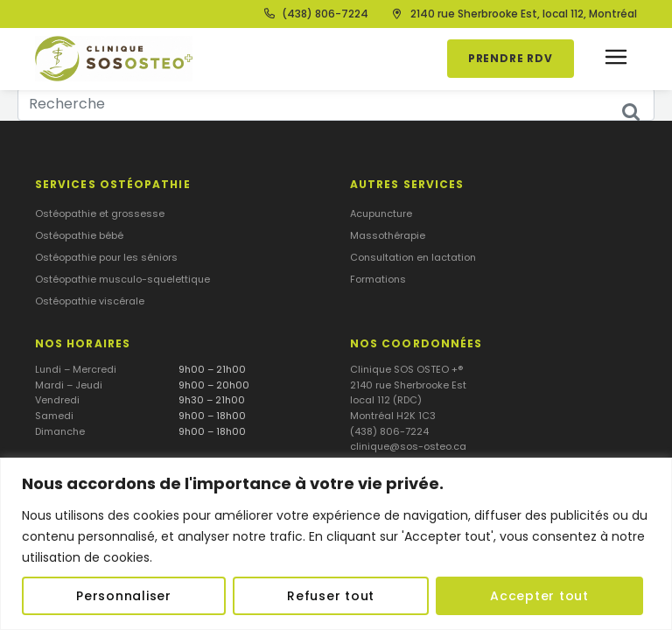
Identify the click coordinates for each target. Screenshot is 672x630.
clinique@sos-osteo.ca (408, 446)
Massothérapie (388, 235)
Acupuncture (381, 213)
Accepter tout (539, 596)
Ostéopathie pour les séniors (106, 257)
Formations (378, 279)
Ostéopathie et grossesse (100, 213)
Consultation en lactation (413, 257)
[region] (336, 544)
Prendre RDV (511, 58)
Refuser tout (331, 596)
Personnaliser (124, 596)
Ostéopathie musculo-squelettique (122, 279)
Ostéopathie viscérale (90, 301)
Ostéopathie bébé (79, 235)
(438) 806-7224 (389, 431)
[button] (616, 59)
